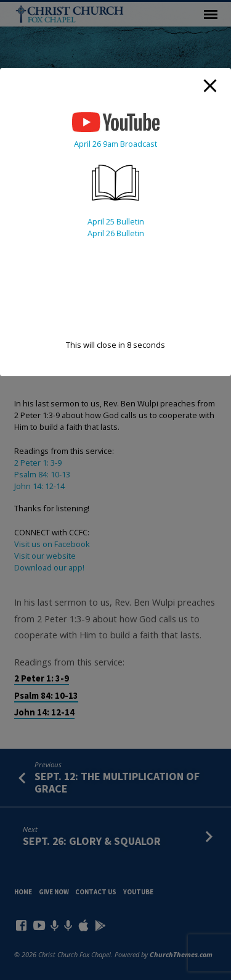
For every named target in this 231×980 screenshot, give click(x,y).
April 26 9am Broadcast (115, 144)
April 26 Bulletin (116, 233)
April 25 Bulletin (116, 221)
